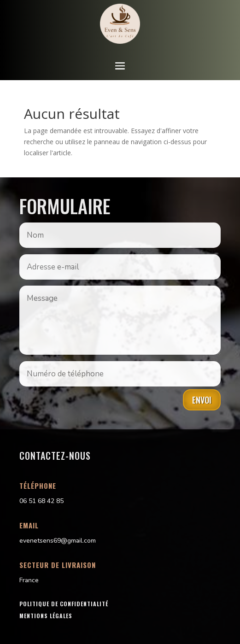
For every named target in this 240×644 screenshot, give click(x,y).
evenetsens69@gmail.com (58, 541)
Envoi (202, 400)
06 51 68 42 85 (41, 501)
